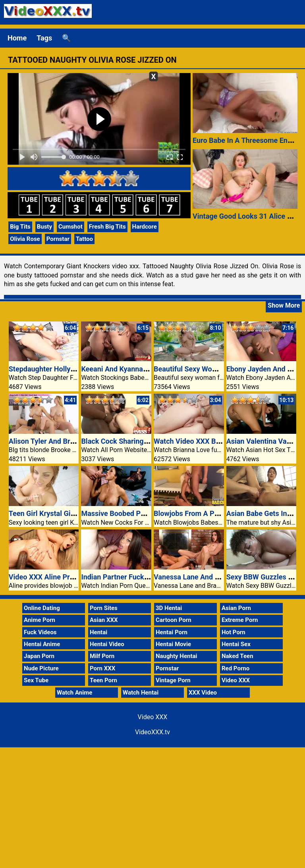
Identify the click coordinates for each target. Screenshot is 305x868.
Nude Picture (41, 668)
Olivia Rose (25, 239)
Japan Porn (39, 656)
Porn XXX (102, 668)
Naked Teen (237, 656)
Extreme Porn (240, 620)
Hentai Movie (173, 644)
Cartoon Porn (174, 620)
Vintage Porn (173, 680)
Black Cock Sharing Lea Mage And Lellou (147, 441)
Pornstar (58, 239)
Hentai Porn (172, 632)
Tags (44, 38)
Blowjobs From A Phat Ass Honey (207, 513)
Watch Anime (74, 693)
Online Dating (42, 608)
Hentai (98, 632)
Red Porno (236, 668)
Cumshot (70, 227)
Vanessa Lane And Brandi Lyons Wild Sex (220, 577)
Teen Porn (103, 680)
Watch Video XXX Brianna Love (203, 441)
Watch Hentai (141, 693)
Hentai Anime (42, 644)
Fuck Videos (40, 632)
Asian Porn (236, 608)
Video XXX (236, 680)
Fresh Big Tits (107, 227)
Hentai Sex (236, 644)
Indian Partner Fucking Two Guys (134, 577)
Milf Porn (102, 656)
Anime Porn (40, 620)
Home (17, 38)
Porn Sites (104, 608)
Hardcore (145, 227)
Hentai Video (107, 644)
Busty (44, 227)
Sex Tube (36, 680)
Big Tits (20, 227)
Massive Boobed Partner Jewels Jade (141, 513)
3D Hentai (169, 608)
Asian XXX (104, 620)
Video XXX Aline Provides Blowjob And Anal (79, 577)
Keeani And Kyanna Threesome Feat (139, 369)
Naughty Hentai (177, 656)
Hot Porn (234, 632)
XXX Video (203, 693)
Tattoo (84, 239)
